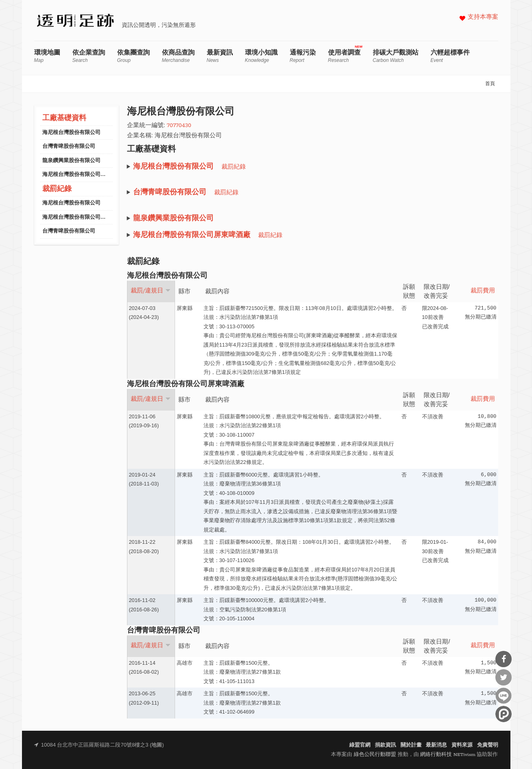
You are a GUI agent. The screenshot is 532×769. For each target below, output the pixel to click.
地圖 (157, 745)
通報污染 (303, 56)
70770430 (179, 126)
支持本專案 (483, 17)
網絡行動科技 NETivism (448, 755)
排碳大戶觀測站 (396, 56)
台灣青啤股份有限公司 (69, 146)
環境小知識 (261, 56)
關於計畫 (411, 745)
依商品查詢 (178, 56)
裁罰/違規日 (151, 291)
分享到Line (504, 696)
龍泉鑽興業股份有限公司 (71, 161)
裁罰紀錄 (57, 189)
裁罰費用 (483, 291)
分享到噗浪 (504, 714)
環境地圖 (47, 56)
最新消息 (436, 745)
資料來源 (462, 745)
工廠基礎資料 (64, 118)
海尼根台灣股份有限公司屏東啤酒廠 (85, 175)
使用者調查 (344, 56)
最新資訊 (220, 56)
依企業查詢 (89, 56)
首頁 (490, 84)
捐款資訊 (385, 745)
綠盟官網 (360, 745)
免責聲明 (488, 745)
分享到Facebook (504, 659)
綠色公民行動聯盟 (375, 755)
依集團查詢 (134, 56)
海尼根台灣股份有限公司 (71, 133)
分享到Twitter (504, 677)
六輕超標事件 (450, 56)
